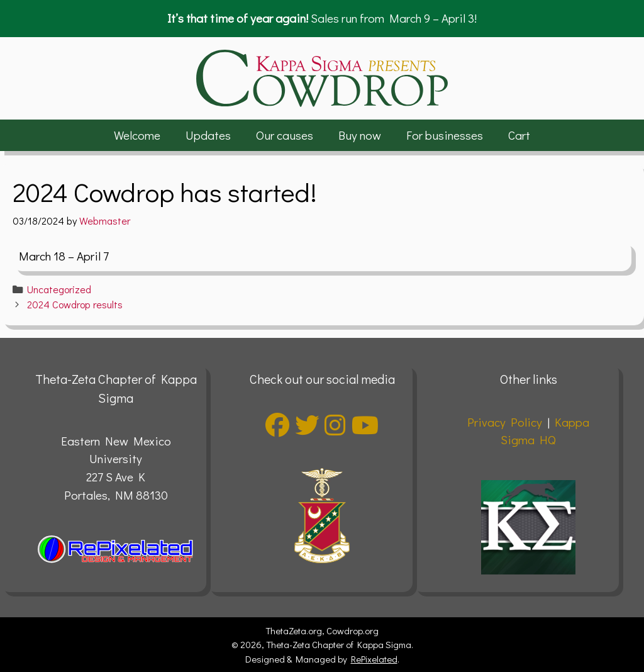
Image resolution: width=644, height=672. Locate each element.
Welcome (137, 135)
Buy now (360, 135)
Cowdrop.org (353, 630)
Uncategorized (59, 289)
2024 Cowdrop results (75, 304)
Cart (519, 135)
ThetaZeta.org (294, 630)
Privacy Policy (505, 422)
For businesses (445, 135)
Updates (208, 135)
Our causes (285, 135)
